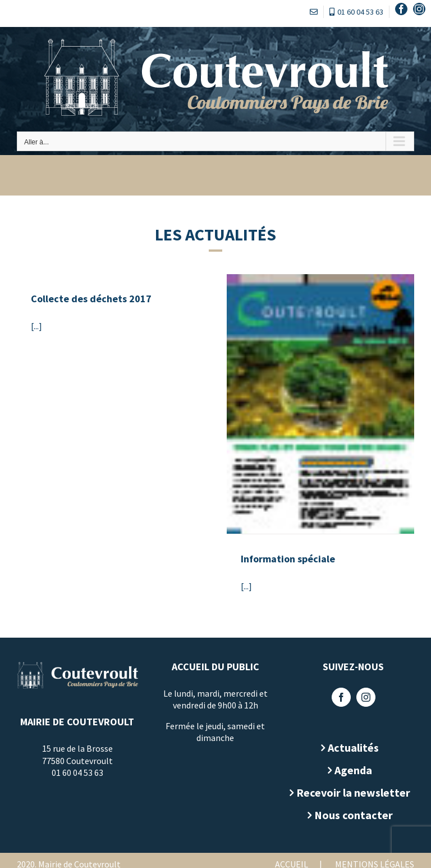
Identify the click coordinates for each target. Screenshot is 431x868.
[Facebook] (341, 697)
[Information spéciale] (320, 404)
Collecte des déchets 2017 (91, 299)
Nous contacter (354, 815)
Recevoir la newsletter (353, 792)
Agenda (353, 770)
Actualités (353, 747)
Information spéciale (288, 559)
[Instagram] (366, 697)
